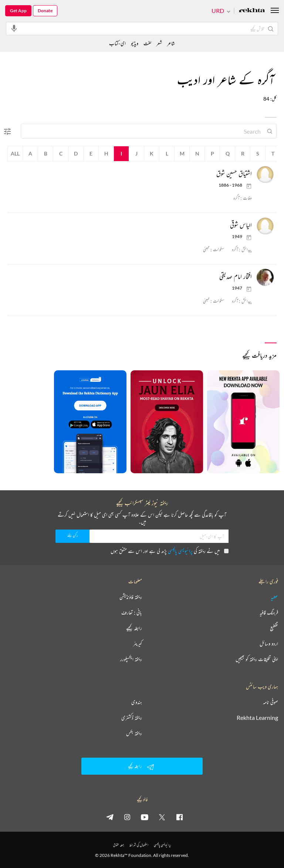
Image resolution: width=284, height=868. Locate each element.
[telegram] (110, 817)
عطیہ (274, 597)
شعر (159, 43)
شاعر (171, 43)
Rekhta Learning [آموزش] (257, 718)
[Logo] (252, 11)
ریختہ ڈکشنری (132, 718)
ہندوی (137, 702)
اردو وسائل (269, 644)
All (15, 153)
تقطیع (274, 628)
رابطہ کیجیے (134, 628)
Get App (18, 11)
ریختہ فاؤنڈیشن (131, 597)
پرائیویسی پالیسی (180, 551)
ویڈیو (135, 43)
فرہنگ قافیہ (269, 612)
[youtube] (145, 817)
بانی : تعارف (132, 612)
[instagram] (127, 817)
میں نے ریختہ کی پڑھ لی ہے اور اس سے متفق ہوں (170, 551)
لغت (147, 43)
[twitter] (162, 817)
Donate (45, 11)
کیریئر (138, 644)
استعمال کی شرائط (139, 845)
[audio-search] (14, 28)
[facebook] (179, 817)
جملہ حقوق (119, 845)
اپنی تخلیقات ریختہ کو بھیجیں (257, 659)
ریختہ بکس (134, 733)
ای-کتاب (117, 43)
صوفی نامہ (271, 702)
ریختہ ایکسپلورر (131, 659)
